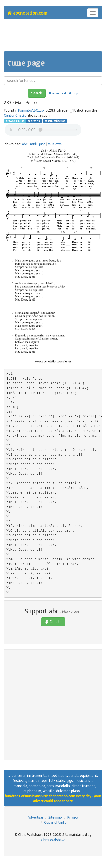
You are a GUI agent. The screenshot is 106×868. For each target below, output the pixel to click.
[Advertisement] (53, 37)
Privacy (73, 817)
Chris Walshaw (53, 840)
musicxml (55, 144)
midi (33, 144)
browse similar (15, 121)
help (73, 93)
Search (37, 93)
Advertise (35, 817)
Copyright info (55, 822)
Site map (55, 817)
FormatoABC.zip (31, 110)
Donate (53, 622)
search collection (55, 121)
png (42, 144)
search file (34, 121)
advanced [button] (57, 93)
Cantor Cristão (15, 115)
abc (25, 144)
